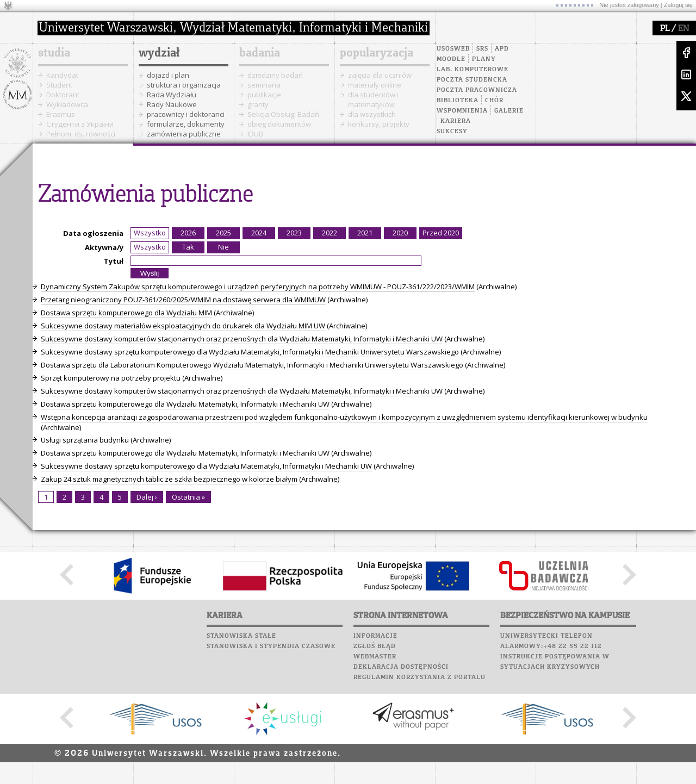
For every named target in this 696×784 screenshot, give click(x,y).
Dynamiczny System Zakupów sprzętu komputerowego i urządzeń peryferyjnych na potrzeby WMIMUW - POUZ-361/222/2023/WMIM (258, 287)
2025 (223, 233)
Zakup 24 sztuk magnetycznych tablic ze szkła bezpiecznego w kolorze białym (169, 479)
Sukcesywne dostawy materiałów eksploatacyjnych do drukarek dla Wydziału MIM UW (183, 326)
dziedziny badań (275, 75)
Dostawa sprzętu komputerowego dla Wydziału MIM (126, 313)
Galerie (509, 111)
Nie (223, 247)
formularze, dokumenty (186, 124)
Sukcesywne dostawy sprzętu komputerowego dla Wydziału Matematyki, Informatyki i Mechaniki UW (206, 466)
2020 (400, 233)
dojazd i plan (168, 75)
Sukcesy (452, 132)
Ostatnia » (188, 497)
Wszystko (150, 233)
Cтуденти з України (80, 124)
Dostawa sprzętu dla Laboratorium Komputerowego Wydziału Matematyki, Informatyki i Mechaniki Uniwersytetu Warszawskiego (252, 365)
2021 (365, 233)
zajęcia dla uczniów (380, 75)
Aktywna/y (104, 247)
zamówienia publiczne (184, 134)
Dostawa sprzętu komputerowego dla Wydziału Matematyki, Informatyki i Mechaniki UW (185, 404)
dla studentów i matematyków (373, 99)
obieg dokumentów (279, 124)
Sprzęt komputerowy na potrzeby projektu (111, 378)
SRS (482, 49)
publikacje (264, 95)
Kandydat (62, 75)
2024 (259, 233)
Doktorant (63, 95)
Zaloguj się (678, 5)
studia (54, 53)
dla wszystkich (372, 114)
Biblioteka (458, 101)
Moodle (451, 59)
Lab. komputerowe (473, 70)
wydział (159, 53)
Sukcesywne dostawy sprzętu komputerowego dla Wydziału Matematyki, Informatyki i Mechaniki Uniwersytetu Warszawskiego (250, 352)
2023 (294, 233)
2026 (188, 233)
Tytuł (114, 261)
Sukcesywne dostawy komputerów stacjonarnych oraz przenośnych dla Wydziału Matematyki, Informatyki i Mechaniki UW (242, 339)
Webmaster (375, 657)
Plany (484, 59)
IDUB (255, 134)
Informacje (375, 636)
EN (683, 29)
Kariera (456, 121)
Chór (494, 101)
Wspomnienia (462, 111)
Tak (188, 247)
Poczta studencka (472, 80)
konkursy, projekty (379, 124)
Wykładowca (67, 104)
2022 (330, 233)
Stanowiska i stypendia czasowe (271, 646)
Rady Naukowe (172, 104)
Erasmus (61, 114)
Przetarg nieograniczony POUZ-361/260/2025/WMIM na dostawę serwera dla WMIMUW (183, 300)
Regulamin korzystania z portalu (420, 677)
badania (260, 53)
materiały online (375, 85)
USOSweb (453, 49)
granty (258, 104)
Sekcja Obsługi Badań (283, 114)
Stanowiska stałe (241, 636)
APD (502, 49)
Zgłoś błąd (375, 646)
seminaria (264, 85)
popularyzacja (377, 53)
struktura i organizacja (184, 85)
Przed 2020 (441, 233)
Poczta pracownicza (477, 90)
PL (665, 29)
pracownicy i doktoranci (186, 114)
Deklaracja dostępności (401, 667)
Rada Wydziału (172, 95)
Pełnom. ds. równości (81, 134)
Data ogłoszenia (93, 233)
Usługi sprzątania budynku (85, 440)
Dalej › (147, 497)
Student (59, 85)
